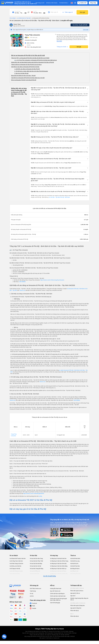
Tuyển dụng (33, 591)
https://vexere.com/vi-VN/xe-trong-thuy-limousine (52, 280)
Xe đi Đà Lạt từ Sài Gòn (15, 566)
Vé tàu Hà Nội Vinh (35, 574)
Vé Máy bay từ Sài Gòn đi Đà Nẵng (59, 566)
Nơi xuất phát (17, 11)
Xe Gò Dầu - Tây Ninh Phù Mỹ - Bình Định (59, 197)
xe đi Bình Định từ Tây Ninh (23, 18)
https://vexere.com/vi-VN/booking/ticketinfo (34, 493)
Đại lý (72, 614)
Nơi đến (35, 11)
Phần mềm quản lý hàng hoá (77, 605)
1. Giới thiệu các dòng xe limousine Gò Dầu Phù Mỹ (27, 69)
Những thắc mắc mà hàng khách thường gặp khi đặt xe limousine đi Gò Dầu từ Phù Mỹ (33, 62)
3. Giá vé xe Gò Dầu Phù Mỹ (21, 73)
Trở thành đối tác (64, 3)
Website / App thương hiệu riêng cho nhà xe (79, 599)
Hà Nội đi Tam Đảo (75, 566)
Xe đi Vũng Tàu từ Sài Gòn (16, 561)
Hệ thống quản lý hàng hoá (78, 603)
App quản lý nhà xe (75, 593)
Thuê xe (73, 555)
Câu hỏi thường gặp (55, 603)
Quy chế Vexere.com (55, 591)
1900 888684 (22, 282)
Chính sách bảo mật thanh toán (58, 596)
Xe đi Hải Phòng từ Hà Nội (16, 571)
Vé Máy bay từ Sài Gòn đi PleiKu (58, 571)
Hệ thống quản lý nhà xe (77, 588)
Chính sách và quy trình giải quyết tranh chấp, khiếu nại (58, 599)
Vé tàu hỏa (33, 555)
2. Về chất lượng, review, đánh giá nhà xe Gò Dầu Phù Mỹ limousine (31, 71)
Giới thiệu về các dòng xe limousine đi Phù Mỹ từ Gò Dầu (25, 67)
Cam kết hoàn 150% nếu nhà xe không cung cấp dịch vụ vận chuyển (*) (25, 3)
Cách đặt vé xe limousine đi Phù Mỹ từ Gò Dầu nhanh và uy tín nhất (28, 78)
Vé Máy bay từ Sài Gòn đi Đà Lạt (58, 569)
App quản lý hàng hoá (76, 608)
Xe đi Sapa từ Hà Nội (15, 569)
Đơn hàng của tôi (40, 3)
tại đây (40, 496)
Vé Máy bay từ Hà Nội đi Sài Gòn (58, 558)
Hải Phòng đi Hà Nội (75, 574)
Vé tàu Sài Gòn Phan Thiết (36, 561)
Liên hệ (32, 596)
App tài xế (73, 596)
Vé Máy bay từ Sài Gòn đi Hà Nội (58, 564)
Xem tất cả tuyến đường (49, 576)
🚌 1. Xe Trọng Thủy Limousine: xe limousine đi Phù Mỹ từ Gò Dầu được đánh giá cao (36, 60)
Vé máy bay (54, 555)
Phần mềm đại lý (75, 611)
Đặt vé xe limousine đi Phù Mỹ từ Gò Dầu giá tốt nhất (28, 55)
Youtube (34, 608)
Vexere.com (22, 290)
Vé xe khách (13, 18)
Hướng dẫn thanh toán (56, 588)
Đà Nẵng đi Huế (74, 571)
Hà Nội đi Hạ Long (75, 561)
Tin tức (32, 594)
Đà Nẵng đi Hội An (75, 569)
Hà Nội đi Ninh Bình (75, 558)
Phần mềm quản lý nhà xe (77, 591)
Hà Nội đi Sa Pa (74, 564)
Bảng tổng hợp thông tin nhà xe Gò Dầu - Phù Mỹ (23, 76)
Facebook (34, 603)
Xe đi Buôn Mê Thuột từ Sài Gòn (18, 558)
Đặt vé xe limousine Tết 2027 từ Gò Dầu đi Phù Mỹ (24, 80)
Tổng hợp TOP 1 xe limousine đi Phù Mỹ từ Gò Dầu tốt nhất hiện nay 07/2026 (30, 58)
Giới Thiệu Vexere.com (35, 588)
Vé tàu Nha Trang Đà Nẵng (36, 569)
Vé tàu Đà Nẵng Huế (35, 571)
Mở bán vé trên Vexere (52, 3)
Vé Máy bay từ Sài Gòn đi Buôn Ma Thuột (59, 574)
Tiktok (34, 606)
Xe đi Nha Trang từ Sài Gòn (16, 564)
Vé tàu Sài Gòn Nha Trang (36, 558)
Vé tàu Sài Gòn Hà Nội (35, 566)
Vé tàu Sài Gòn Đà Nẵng (36, 564)
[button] (59, 89)
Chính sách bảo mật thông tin (57, 594)
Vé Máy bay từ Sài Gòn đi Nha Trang (59, 561)
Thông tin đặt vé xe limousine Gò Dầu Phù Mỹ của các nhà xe (26, 65)
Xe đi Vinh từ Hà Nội (15, 574)
